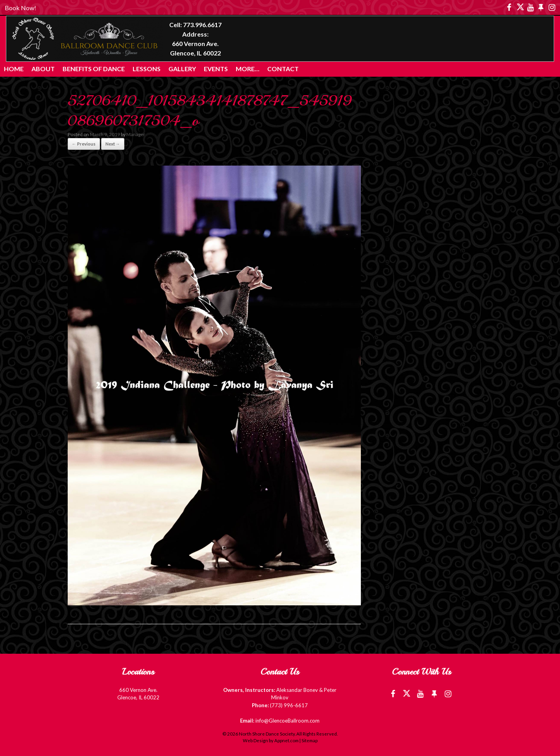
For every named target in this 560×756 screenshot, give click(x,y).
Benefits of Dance (94, 69)
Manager (136, 134)
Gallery (182, 69)
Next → (113, 144)
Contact (283, 69)
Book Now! (20, 8)
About (43, 69)
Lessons (147, 69)
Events (216, 69)
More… (248, 69)
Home (14, 69)
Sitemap (310, 740)
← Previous (84, 144)
